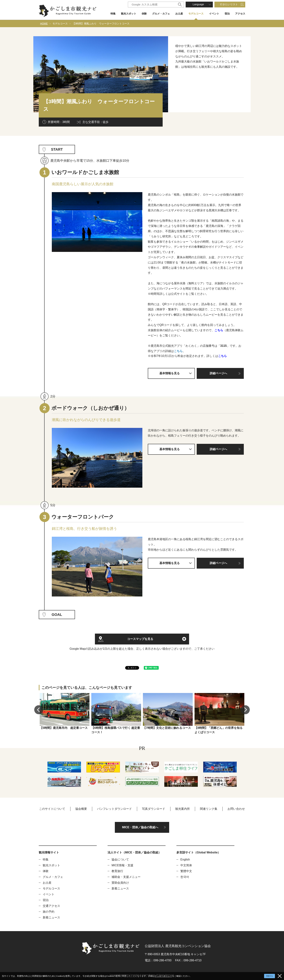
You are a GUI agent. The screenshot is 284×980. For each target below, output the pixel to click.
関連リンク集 (209, 809)
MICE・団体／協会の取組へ (140, 827)
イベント (214, 14)
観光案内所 (183, 809)
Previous (39, 710)
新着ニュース (51, 917)
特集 (113, 14)
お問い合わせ (236, 809)
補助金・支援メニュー (126, 877)
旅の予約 (49, 912)
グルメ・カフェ (161, 14)
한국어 (185, 877)
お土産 (179, 14)
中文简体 (186, 865)
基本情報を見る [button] (170, 373)
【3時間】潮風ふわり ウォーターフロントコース (101, 24)
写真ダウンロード (154, 809)
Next (245, 710)
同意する (270, 976)
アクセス (240, 14)
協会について (120, 859)
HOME (44, 24)
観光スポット (129, 14)
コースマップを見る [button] (140, 639)
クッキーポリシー (163, 976)
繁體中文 (186, 871)
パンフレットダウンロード (114, 809)
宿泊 (227, 14)
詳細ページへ (218, 373)
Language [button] (198, 4)
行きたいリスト (229, 4)
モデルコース (196, 14)
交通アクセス (51, 906)
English (185, 859)
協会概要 (81, 809)
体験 (144, 14)
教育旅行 (117, 871)
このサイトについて (52, 809)
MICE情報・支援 (122, 865)
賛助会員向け (120, 883)
